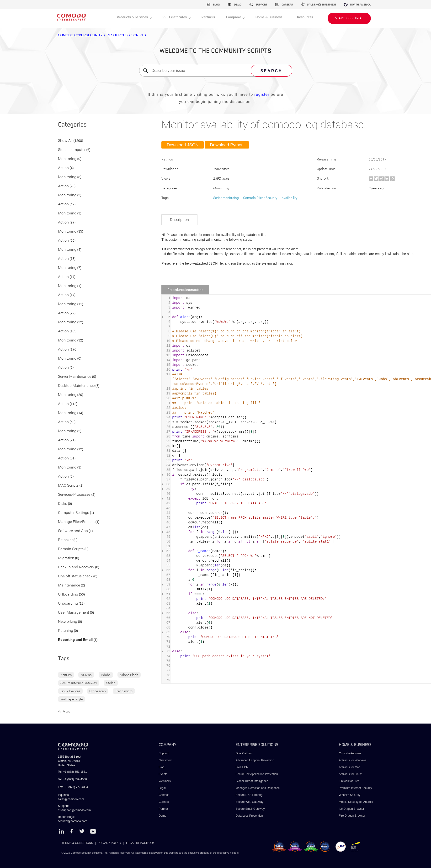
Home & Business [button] (269, 17)
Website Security (350, 795)
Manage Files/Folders (76, 522)
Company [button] (234, 17)
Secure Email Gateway (250, 809)
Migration (66, 558)
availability (290, 198)
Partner (163, 809)
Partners (208, 17)
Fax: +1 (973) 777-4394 (73, 787)
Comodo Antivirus (350, 753)
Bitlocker (65, 540)
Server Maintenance (75, 377)
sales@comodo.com (71, 799)
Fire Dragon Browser (352, 816)
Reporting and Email (75, 640)
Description (179, 220)
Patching (66, 631)
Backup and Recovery (76, 567)
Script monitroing (226, 198)
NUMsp (86, 675)
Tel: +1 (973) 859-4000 (72, 779)
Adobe (106, 675)
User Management (74, 613)
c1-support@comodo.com (74, 810)
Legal (162, 788)
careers (287, 5)
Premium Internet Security (355, 788)
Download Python (227, 145)
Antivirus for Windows (353, 760)
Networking (68, 622)
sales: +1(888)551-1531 (321, 5)
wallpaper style (72, 699)
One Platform (244, 753)
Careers (164, 802)
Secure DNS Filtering (249, 795)
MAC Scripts (68, 486)
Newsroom (165, 760)
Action (63, 168)
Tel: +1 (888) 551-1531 (72, 772)
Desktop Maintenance (76, 386)
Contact (163, 795)
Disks (63, 504)
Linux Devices (70, 691)
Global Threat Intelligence (252, 781)
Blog (161, 767)
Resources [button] (305, 17)
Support (164, 753)
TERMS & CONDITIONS (77, 843)
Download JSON (183, 145)
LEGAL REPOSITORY (140, 843)
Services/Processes (74, 495)
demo (238, 5)
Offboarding (68, 594)
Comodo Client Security (260, 198)
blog (216, 5)
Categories (72, 125)
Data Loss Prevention (249, 816)
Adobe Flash (129, 675)
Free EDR (242, 767)
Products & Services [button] (133, 17)
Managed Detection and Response (258, 788)
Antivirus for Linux (350, 774)
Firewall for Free (349, 781)
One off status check (75, 576)
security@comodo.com (73, 821)
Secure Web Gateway (249, 802)
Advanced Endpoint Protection (255, 760)
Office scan (98, 691)
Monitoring (67, 159)
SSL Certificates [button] (175, 17)
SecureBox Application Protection (257, 774)
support (261, 5)
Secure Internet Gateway (79, 683)
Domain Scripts (71, 549)
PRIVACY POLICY (109, 843)
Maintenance (69, 585)
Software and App (73, 531)
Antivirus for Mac (349, 767)
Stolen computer (72, 150)
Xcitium (66, 675)
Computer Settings (74, 513)
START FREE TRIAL (349, 18)
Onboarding (68, 604)
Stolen (111, 683)
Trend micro (124, 691)
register (262, 94)
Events (163, 774)
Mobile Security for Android (356, 802)
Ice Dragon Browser (351, 809)
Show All (65, 141)
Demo (162, 816)
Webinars (165, 781)
